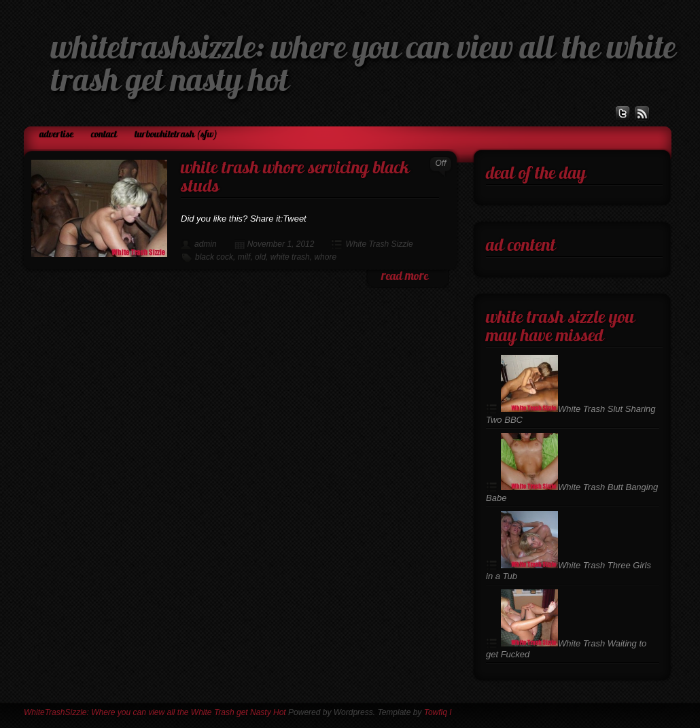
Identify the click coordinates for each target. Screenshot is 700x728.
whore (325, 257)
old (260, 257)
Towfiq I (438, 712)
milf (244, 257)
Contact (104, 135)
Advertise (56, 135)
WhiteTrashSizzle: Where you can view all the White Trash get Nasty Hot (155, 712)
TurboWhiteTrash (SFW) (176, 135)
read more (405, 277)
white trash (290, 257)
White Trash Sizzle (379, 244)
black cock (214, 257)
